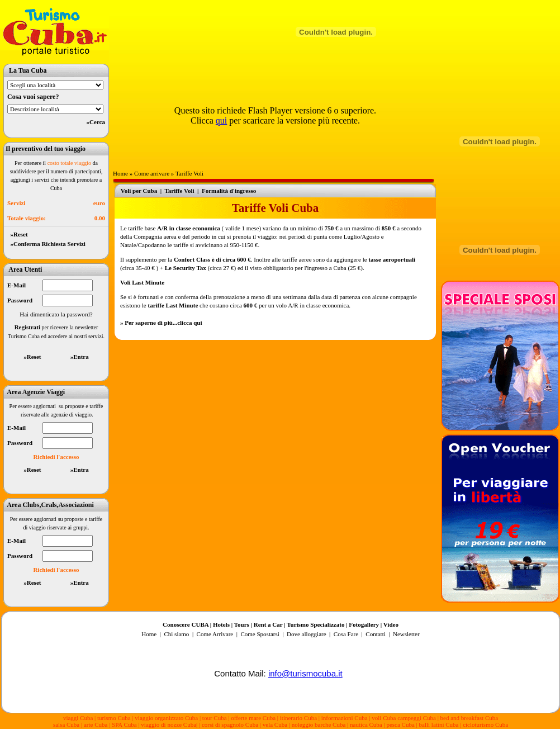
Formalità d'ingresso (229, 191)
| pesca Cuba (399, 725)
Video (391, 624)
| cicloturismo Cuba (484, 725)
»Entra (80, 357)
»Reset (18, 234)
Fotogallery (364, 624)
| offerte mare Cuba (253, 718)
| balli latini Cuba (438, 725)
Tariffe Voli (189, 173)
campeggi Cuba (416, 718)
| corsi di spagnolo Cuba (229, 725)
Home (120, 173)
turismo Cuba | (115, 718)
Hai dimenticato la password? (56, 314)
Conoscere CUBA (186, 624)
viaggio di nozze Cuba (169, 725)
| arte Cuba (94, 725)
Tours (242, 624)
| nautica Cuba (365, 725)
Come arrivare (152, 173)
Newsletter (405, 634)
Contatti (375, 634)
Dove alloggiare (306, 634)
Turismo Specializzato (315, 624)
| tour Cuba (213, 718)
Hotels (221, 624)
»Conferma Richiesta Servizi (46, 244)
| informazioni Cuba (343, 718)
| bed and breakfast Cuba (468, 718)
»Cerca (96, 122)
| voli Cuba (382, 718)
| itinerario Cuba (298, 718)
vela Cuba (275, 725)
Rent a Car (268, 624)
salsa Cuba (66, 725)
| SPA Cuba (124, 725)
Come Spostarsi (260, 634)
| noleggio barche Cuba (317, 725)
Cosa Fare (346, 634)
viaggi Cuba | (79, 718)
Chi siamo (176, 634)
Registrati (27, 327)
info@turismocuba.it (305, 673)
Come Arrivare (216, 634)
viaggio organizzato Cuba (167, 718)
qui (221, 120)
